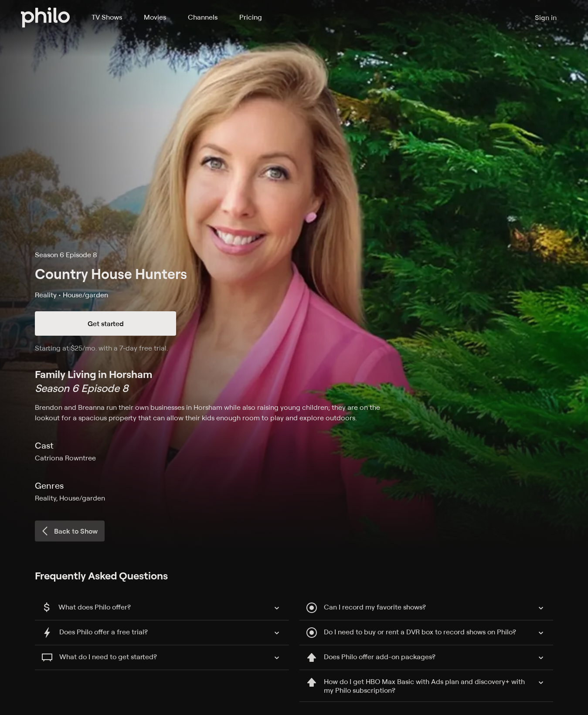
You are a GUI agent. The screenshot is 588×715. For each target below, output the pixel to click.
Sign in (546, 17)
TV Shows (107, 17)
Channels (203, 17)
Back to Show (69, 531)
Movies (155, 17)
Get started (106, 323)
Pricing (251, 17)
